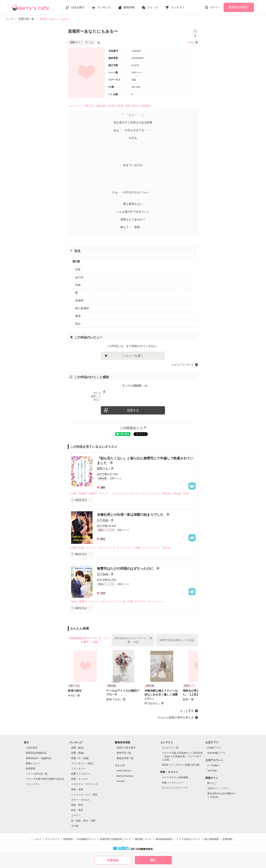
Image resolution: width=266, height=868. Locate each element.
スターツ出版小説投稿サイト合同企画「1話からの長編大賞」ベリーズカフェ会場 (182, 756)
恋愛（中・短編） (81, 758)
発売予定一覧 (124, 753)
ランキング (104, 7)
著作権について (143, 839)
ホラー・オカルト (81, 800)
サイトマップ (52, 839)
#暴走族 (101, 106)
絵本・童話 (77, 810)
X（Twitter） (214, 765)
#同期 (130, 602)
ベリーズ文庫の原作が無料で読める (45, 779)
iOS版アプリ (214, 748)
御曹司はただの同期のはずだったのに (126, 569)
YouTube (212, 771)
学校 (78, 285)
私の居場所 (82, 308)
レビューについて (183, 365)
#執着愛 (83, 493)
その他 (75, 826)
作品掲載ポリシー (86, 839)
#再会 (186, 493)
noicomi (121, 781)
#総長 (120, 106)
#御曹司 (93, 493)
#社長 (81, 548)
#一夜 (122, 602)
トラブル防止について (188, 839)
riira (190, 42)
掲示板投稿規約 (164, 839)
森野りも (103, 468)
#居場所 (145, 106)
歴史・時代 (77, 805)
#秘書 (137, 548)
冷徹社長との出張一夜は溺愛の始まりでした (131, 515)
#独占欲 (166, 493)
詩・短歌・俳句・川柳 (83, 821)
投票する (133, 410)
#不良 (111, 106)
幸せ (78, 324)
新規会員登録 (239, 7)
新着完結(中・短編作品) (39, 758)
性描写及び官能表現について (116, 839)
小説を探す (78, 7)
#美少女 (89, 106)
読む (153, 860)
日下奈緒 (103, 520)
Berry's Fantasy (125, 776)
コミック (153, 7)
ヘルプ (38, 839)
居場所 (79, 300)
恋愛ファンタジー (81, 774)
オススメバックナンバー (175, 788)
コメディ (76, 815)
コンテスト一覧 (170, 748)
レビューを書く (133, 356)
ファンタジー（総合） (83, 763)
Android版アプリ (216, 753)
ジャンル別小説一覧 (37, 774)
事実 (78, 316)
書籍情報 (129, 7)
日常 (78, 269)
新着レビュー (33, 763)
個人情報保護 (211, 839)
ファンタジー (78, 769)
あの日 (79, 277)
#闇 (128, 106)
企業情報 (227, 839)
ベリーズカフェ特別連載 (175, 777)
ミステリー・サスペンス (84, 784)
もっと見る (187, 711)
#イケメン (76, 106)
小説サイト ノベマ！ (218, 788)
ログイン (215, 7)
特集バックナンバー (173, 783)
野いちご (212, 783)
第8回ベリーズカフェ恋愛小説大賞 (180, 765)
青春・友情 (77, 789)
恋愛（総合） (78, 748)
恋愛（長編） (78, 753)
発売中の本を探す (126, 748)
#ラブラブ (135, 493)
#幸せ (135, 106)
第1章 (76, 261)
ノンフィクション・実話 (84, 795)
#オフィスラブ (107, 548)
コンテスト (178, 7)
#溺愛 (73, 493)
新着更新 (31, 769)
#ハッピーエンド (151, 493)
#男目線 (177, 493)
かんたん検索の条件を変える (176, 717)
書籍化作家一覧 (125, 758)
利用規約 (68, 839)
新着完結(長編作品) (36, 753)
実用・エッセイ (80, 779)
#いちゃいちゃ (120, 493)
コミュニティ (33, 784)
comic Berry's (124, 771)
